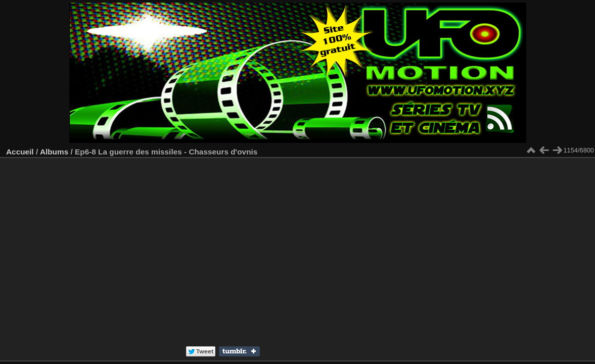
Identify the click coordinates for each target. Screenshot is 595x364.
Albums (54, 152)
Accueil (20, 152)
